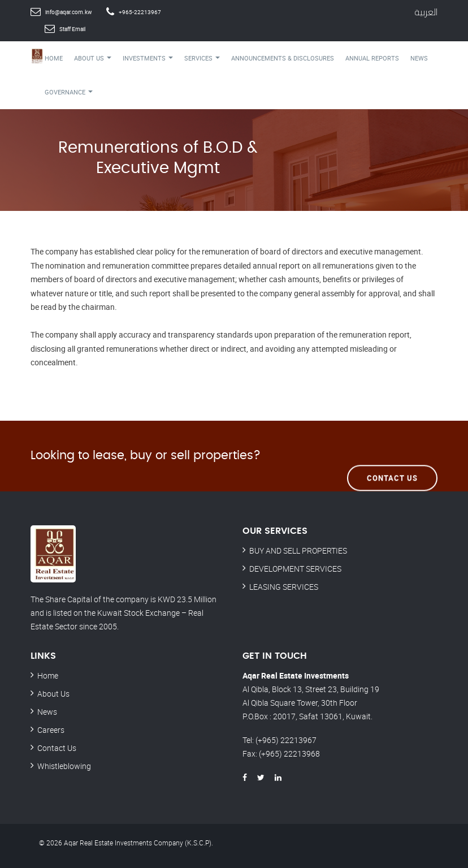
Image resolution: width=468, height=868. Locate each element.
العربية (426, 12)
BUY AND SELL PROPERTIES (298, 550)
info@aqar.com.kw (69, 12)
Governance (69, 92)
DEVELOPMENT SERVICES (295, 569)
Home (54, 58)
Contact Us (392, 455)
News (419, 58)
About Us (93, 58)
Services (202, 58)
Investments (148, 58)
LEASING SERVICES (284, 587)
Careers (51, 730)
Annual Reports (372, 58)
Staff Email (72, 29)
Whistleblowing (64, 766)
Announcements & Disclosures (283, 58)
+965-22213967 (140, 12)
